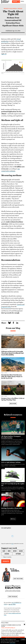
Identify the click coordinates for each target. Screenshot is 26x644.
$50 (9, 551)
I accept (23, 639)
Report (20, 9)
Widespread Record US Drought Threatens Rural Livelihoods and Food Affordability (12, 353)
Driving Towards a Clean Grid (11, 508)
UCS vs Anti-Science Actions (11, 462)
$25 (4, 551)
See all (13, 519)
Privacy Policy (5, 623)
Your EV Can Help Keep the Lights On (13, 485)
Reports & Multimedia (10, 9)
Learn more (13, 643)
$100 (15, 551)
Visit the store (18, 579)
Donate (15, 2)
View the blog (13, 597)
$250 (21, 551)
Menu (22, 1)
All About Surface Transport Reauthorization (11, 437)
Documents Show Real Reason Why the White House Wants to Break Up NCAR (12, 377)
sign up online (12, 604)
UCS (12, 544)
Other (18, 554)
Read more (13, 404)
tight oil (4, 54)
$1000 (7, 554)
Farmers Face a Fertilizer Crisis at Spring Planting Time (13, 399)
